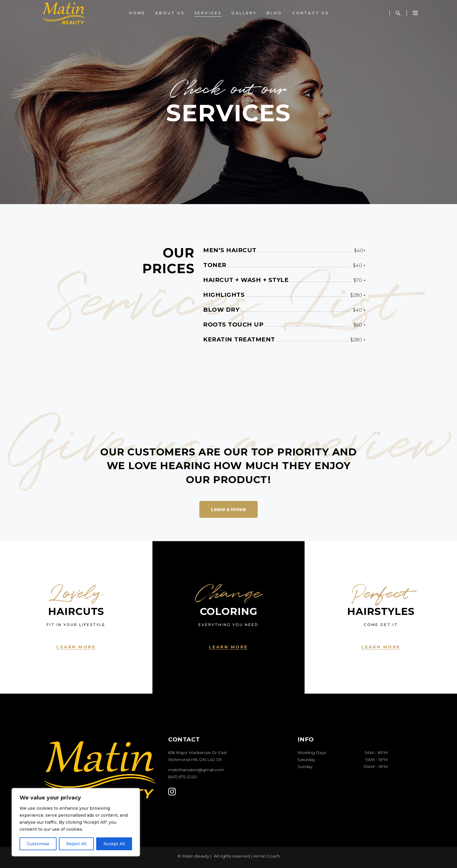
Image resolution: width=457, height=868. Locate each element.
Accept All (114, 844)
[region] (76, 822)
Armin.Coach (267, 856)
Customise (38, 844)
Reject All (76, 844)
